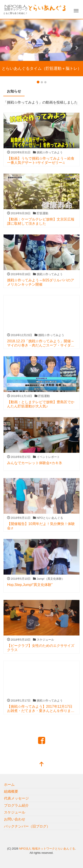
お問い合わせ (15, 819)
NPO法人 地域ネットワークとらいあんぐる (47, 849)
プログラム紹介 (16, 805)
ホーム (9, 785)
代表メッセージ (16, 798)
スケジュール (15, 812)
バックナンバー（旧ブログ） (27, 826)
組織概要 (11, 791)
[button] (6, 48)
